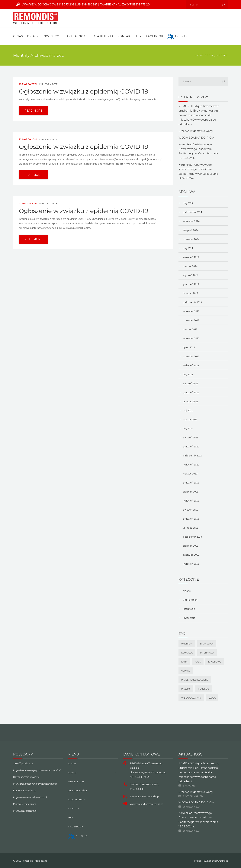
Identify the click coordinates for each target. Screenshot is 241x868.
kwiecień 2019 (191, 501)
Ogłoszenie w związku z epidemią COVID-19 (84, 91)
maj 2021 (188, 410)
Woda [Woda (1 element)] (212, 698)
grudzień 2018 (191, 519)
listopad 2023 (191, 293)
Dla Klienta (103, 36)
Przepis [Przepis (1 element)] (186, 689)
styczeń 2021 (191, 437)
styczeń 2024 (191, 275)
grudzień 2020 (191, 446)
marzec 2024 (190, 266)
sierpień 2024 (191, 230)
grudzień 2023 (191, 284)
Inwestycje (53, 36)
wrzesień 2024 (191, 221)
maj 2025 (188, 203)
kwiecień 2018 (191, 564)
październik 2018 (192, 537)
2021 (210, 55)
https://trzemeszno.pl (25, 811)
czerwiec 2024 (191, 239)
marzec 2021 (190, 419)
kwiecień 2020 (191, 465)
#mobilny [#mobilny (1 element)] (187, 644)
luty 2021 (188, 428)
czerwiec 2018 (191, 555)
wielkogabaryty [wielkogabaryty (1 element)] (191, 698)
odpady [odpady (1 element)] (186, 671)
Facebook (155, 36)
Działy (33, 36)
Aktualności (78, 36)
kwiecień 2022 (191, 365)
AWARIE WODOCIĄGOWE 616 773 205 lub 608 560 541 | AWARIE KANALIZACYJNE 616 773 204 (82, 5)
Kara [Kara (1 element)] (184, 662)
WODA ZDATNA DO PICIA (196, 138)
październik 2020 (192, 456)
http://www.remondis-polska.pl (30, 797)
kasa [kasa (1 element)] (198, 662)
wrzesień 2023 (191, 311)
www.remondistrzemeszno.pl (146, 804)
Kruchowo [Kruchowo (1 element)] (215, 662)
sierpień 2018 (191, 546)
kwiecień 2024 (191, 257)
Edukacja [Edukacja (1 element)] (187, 653)
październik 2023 (192, 302)
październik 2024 (192, 212)
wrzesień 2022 (191, 338)
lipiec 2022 (189, 347)
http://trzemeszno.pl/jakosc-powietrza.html (37, 770)
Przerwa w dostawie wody (196, 131)
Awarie (187, 591)
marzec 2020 (190, 474)
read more (33, 111)
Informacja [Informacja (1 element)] (207, 653)
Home (199, 55)
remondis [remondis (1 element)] (204, 689)
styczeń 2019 (191, 510)
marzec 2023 (190, 329)
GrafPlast (223, 861)
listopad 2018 (191, 528)
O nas (18, 36)
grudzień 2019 (191, 483)
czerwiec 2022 (191, 356)
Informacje (50, 84)
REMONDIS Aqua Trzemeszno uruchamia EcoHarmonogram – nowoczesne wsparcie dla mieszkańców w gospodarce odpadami (199, 115)
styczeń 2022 (191, 383)
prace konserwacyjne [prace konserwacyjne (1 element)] (195, 680)
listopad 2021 (191, 401)
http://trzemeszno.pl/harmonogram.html (35, 784)
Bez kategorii (191, 600)
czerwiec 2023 (191, 320)
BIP (139, 36)
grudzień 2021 (191, 392)
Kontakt (125, 36)
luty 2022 (188, 374)
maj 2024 (188, 248)
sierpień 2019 (191, 492)
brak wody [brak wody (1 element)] (207, 644)
